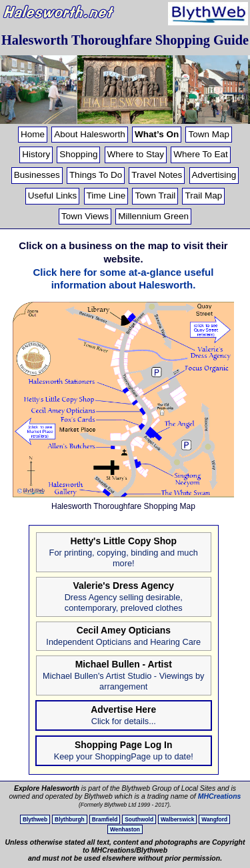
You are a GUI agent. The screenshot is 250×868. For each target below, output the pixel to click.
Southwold (139, 819)
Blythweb (35, 819)
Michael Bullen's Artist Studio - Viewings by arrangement (123, 681)
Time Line (106, 196)
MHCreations (220, 796)
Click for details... (124, 721)
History (36, 154)
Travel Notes (157, 175)
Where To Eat (201, 154)
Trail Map (203, 196)
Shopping (78, 154)
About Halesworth (90, 134)
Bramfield (105, 819)
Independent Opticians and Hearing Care (123, 642)
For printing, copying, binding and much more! (124, 558)
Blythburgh (70, 819)
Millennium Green (153, 216)
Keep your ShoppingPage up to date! (124, 756)
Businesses (37, 175)
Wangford (214, 819)
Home (33, 134)
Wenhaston (125, 829)
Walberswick (177, 819)
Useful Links (53, 196)
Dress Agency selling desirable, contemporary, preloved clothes (124, 603)
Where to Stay (136, 154)
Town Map (209, 134)
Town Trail (155, 196)
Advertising (214, 175)
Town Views (85, 216)
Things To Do (96, 175)
